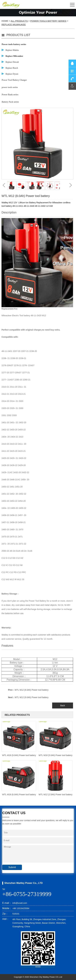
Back (63, 705)
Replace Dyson (12, 74)
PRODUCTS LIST (18, 35)
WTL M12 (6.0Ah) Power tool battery (32, 690)
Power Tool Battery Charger (14, 80)
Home (5, 21)
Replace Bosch (12, 68)
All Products (19, 21)
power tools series (10, 87)
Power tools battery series (48, 21)
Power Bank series (10, 95)
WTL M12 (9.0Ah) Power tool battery (32, 697)
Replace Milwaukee (14, 24)
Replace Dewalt (12, 62)
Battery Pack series (10, 102)
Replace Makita (12, 50)
